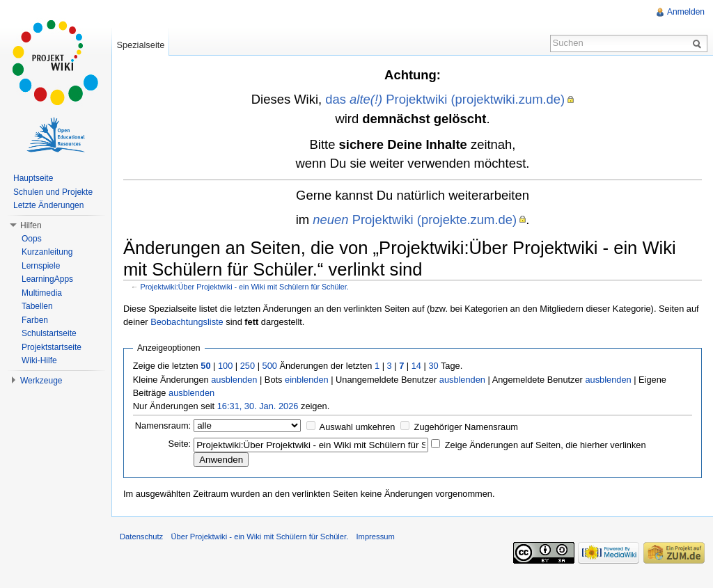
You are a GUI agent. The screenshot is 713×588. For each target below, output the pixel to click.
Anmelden (686, 12)
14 (416, 366)
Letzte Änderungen (48, 205)
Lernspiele (41, 266)
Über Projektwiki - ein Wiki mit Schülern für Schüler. (259, 537)
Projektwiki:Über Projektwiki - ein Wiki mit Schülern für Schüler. (245, 287)
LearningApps (47, 279)
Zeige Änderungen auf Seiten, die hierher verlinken (546, 445)
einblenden (307, 380)
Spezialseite (140, 45)
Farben (35, 320)
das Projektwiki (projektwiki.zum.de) (445, 99)
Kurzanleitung (47, 252)
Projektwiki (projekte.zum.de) (415, 220)
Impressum (375, 537)
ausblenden (234, 380)
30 (433, 366)
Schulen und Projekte (53, 192)
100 (225, 366)
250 (248, 366)
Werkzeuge (41, 381)
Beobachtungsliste (187, 322)
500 (270, 366)
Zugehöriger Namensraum (466, 427)
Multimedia (42, 293)
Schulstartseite (49, 333)
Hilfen (31, 225)
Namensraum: (163, 426)
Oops (32, 239)
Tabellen (37, 306)
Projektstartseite (52, 347)
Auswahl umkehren (358, 427)
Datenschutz (141, 537)
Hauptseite (33, 178)
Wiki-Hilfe (39, 360)
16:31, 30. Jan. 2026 (258, 406)
